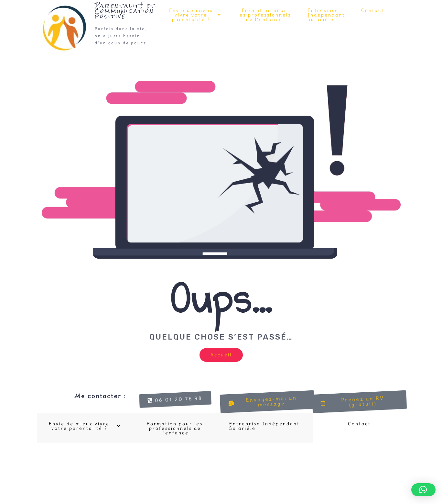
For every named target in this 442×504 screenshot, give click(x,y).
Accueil (221, 355)
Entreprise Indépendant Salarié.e (326, 15)
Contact (373, 10)
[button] (194, 15)
